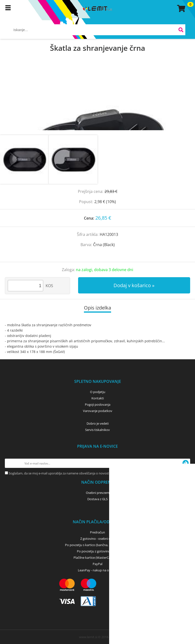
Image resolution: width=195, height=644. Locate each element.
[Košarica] (180, 9)
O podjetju (98, 392)
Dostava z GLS (97, 499)
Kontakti (98, 398)
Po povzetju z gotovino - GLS (97, 551)
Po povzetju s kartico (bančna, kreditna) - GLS (97, 545)
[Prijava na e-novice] (186, 463)
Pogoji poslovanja (98, 404)
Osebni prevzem (98, 493)
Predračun (97, 532)
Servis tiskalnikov (97, 430)
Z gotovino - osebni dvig (97, 539)
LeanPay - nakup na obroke (98, 570)
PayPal (97, 564)
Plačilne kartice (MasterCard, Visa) (98, 558)
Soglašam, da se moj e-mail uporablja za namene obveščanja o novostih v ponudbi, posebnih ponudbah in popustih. (92, 473)
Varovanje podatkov (98, 411)
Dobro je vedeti (98, 423)
